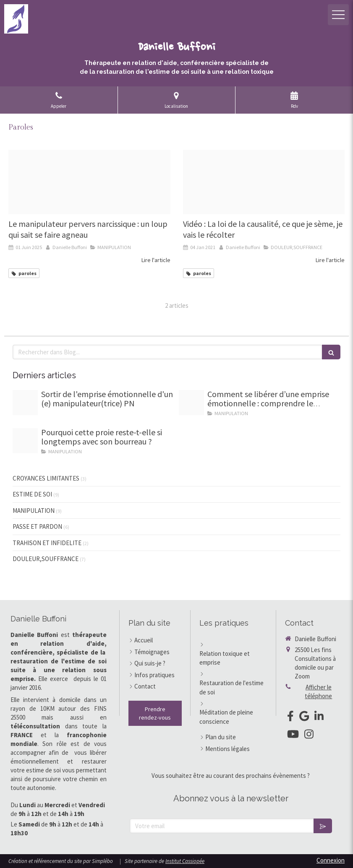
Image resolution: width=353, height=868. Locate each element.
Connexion (331, 860)
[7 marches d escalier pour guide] (25, 403)
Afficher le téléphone (318, 691)
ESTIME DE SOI (32, 494)
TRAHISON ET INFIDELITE (47, 543)
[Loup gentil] (89, 182)
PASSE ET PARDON (37, 526)
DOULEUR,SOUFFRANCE (46, 559)
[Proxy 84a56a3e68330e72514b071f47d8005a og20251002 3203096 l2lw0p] (25, 441)
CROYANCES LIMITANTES (46, 478)
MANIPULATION (34, 511)
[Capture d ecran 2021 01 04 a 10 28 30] (264, 182)
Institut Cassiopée (185, 861)
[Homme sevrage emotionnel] (191, 403)
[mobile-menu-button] (338, 15)
